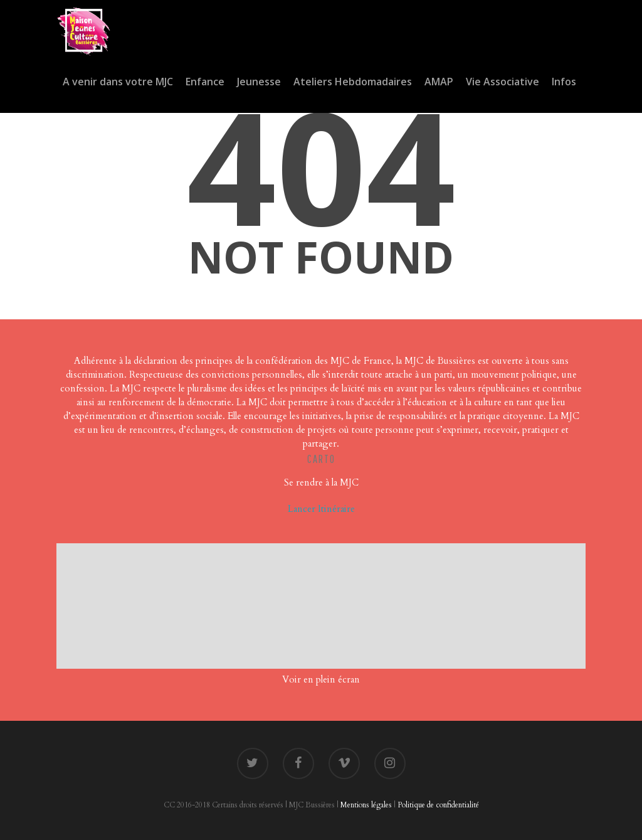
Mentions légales (366, 805)
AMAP (439, 82)
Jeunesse (259, 82)
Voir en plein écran (321, 679)
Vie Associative (503, 82)
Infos (564, 82)
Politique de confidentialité (438, 805)
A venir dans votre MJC (118, 82)
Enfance (205, 82)
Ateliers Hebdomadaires (353, 82)
